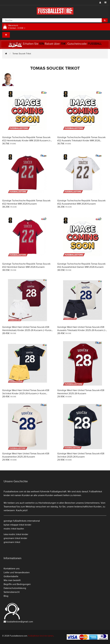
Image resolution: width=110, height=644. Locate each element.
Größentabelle (11, 576)
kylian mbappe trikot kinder (17, 525)
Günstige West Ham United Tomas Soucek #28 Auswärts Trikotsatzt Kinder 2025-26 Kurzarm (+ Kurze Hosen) (81, 330)
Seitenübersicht (12, 592)
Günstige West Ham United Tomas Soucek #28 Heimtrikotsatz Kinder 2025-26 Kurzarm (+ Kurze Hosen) (27, 330)
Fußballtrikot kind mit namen (41, 636)
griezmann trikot (12, 542)
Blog (6, 596)
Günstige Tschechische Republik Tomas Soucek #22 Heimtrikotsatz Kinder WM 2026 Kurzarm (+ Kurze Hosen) (26, 141)
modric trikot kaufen (14, 529)
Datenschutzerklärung (15, 588)
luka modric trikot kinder (16, 534)
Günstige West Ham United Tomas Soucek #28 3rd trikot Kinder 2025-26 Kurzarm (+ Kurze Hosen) (26, 394)
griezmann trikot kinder (15, 538)
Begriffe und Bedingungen (17, 584)
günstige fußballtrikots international (22, 521)
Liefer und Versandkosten (17, 572)
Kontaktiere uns (12, 569)
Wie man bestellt (12, 580)
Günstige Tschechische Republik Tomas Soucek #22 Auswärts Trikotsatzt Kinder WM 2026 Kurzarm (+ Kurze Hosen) (81, 141)
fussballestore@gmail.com (20, 622)
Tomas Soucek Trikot (22, 54)
